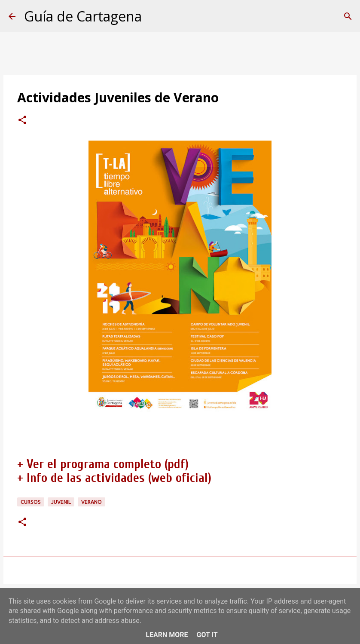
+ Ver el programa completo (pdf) (103, 464)
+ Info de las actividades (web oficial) (114, 478)
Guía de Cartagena (83, 16)
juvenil (61, 502)
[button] (22, 121)
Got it (207, 635)
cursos (31, 502)
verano (92, 502)
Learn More (167, 635)
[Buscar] (348, 16)
